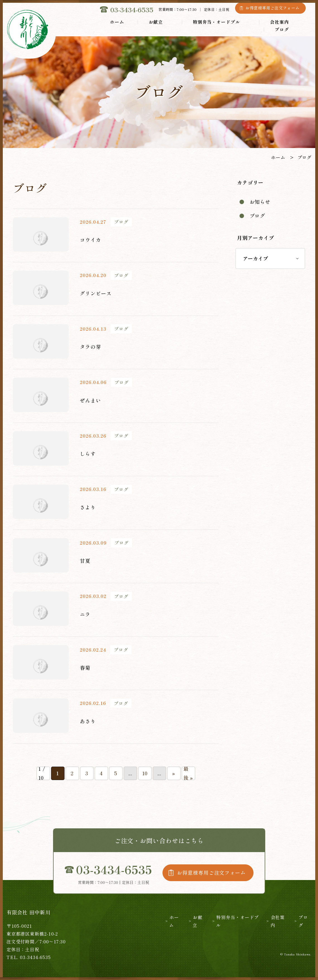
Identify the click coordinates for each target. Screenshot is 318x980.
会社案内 (279, 22)
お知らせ (260, 202)
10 (145, 773)
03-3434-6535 (132, 10)
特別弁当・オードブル (217, 22)
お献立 (156, 22)
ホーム (117, 22)
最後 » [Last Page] (188, 773)
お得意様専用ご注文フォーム (272, 8)
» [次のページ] (174, 773)
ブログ (282, 29)
